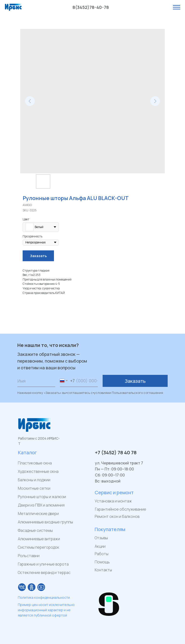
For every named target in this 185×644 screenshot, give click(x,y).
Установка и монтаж (113, 501)
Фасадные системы (35, 530)
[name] (36, 381)
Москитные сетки (34, 488)
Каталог (27, 452)
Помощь (102, 562)
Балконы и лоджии (34, 480)
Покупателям (110, 529)
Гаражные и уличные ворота (43, 564)
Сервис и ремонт (114, 492)
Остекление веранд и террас (44, 572)
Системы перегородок (39, 547)
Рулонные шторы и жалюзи (42, 497)
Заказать (135, 381)
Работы (102, 554)
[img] (22, 587)
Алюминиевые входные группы (45, 522)
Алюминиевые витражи (39, 539)
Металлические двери (38, 514)
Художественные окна (38, 471)
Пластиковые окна (35, 463)
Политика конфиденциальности (44, 597)
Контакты (103, 570)
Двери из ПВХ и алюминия (41, 505)
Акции (100, 546)
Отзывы (101, 538)
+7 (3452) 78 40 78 (116, 452)
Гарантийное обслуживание (121, 509)
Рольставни (29, 556)
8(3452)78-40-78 (91, 7)
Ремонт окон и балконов (117, 516)
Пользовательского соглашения (137, 393)
